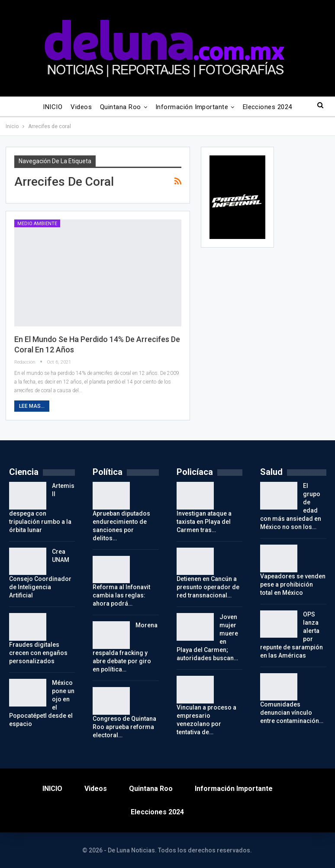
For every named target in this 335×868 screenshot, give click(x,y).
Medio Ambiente (37, 224)
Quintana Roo (121, 107)
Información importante (192, 107)
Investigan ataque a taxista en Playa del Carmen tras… (204, 522)
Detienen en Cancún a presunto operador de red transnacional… (208, 587)
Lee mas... (32, 406)
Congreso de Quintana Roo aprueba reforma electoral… (124, 727)
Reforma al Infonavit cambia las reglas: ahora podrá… (121, 595)
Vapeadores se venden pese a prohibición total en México (293, 584)
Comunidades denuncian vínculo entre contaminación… (292, 713)
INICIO (53, 107)
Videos (81, 107)
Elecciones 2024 (267, 107)
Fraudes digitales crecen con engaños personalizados (38, 653)
